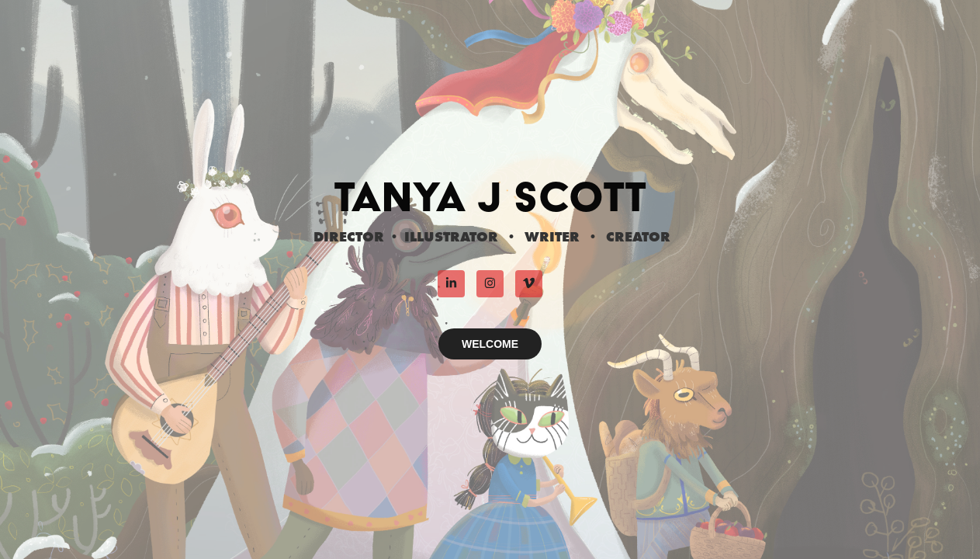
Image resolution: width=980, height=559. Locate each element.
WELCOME (490, 344)
